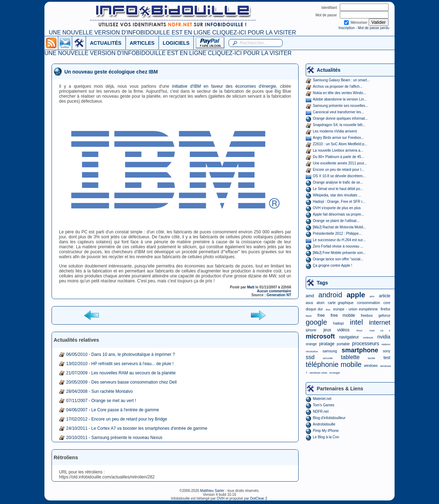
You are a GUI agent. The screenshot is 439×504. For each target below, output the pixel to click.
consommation (368, 303)
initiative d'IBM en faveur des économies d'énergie (224, 86)
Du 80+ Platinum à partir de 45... (338, 157)
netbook (368, 338)
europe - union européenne (356, 309)
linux (359, 330)
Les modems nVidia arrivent (335, 131)
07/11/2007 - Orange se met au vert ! (101, 401)
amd (310, 296)
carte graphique (341, 303)
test (387, 358)
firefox (386, 309)
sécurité (328, 358)
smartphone (360, 350)
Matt (251, 287)
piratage (327, 344)
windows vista (318, 373)
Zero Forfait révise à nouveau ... (338, 246)
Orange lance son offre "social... (338, 259)
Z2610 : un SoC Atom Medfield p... (340, 144)
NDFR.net (321, 411)
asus (309, 303)
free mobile (343, 315)
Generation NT (279, 295)
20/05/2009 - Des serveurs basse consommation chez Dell (121, 382)
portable (343, 344)
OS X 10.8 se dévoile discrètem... (339, 176)
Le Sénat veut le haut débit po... (338, 189)
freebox (367, 316)
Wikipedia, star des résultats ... (337, 195)
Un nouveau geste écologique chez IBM (111, 72)
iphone (311, 330)
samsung (330, 351)
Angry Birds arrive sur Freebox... (338, 138)
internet (380, 323)
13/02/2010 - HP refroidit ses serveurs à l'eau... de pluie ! (120, 364)
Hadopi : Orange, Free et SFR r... (339, 202)
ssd (310, 357)
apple (356, 295)
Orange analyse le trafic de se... (338, 182)
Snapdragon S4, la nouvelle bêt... (339, 125)
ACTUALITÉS (106, 43)
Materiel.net (322, 399)
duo (328, 310)
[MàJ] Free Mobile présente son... (339, 253)
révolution (312, 351)
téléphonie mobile (334, 364)
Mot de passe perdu (374, 28)
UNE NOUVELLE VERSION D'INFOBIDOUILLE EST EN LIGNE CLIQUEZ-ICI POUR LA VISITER (172, 32)
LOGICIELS (176, 43)
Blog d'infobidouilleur (329, 418)
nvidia (384, 337)
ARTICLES (142, 43)
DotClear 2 (259, 498)
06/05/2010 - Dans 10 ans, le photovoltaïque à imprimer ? (121, 354)
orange (311, 344)
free (321, 315)
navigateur (349, 337)
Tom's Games (324, 405)
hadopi (338, 323)
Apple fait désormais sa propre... (338, 214)
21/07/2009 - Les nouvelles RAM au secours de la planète (121, 373)
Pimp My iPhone (326, 431)
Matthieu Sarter (212, 491)
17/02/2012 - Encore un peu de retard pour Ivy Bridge (117, 419)
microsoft (320, 336)
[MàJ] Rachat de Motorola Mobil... (339, 227)
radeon (386, 344)
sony (387, 351)
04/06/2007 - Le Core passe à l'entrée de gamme (113, 410)
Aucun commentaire (274, 291)
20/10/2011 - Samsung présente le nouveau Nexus (114, 438)
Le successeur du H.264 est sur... (339, 240)
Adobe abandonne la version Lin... (340, 99)
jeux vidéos (336, 330)
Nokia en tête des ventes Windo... (339, 93)
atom (321, 303)
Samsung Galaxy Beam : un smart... (341, 80)
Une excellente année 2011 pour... (340, 163)
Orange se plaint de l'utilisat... (336, 221)
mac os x (380, 330)
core (387, 303)
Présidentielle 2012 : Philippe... (337, 234)
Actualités (329, 70)
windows (371, 366)
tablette (350, 357)
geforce (384, 316)
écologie (335, 373)
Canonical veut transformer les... (338, 112)
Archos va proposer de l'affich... (338, 86)
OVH (221, 498)
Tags (322, 283)
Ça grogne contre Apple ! (333, 265)
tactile (372, 358)
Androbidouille (324, 424)
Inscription (347, 28)
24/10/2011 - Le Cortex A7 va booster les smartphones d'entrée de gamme (137, 428)
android (330, 295)
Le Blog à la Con (326, 437)
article (385, 296)
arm (372, 296)
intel (356, 322)
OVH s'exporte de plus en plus (337, 208)
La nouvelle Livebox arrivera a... (338, 150)
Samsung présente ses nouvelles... (341, 106)
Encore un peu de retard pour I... (339, 170)
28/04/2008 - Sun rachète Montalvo (99, 391)
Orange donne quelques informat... (340, 118)
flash (309, 316)
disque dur (314, 309)
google (316, 322)
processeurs (365, 343)
